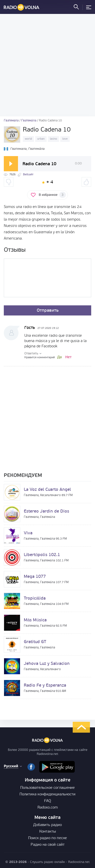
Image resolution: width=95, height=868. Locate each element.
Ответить (31, 354)
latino (53, 139)
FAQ (48, 801)
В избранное (52, 195)
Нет (68, 357)
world (28, 139)
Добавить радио (48, 825)
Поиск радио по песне (48, 838)
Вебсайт (28, 175)
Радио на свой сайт (48, 845)
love (65, 139)
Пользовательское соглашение (48, 788)
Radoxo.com (48, 808)
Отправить (48, 311)
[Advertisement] (48, 65)
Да (60, 357)
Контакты (48, 832)
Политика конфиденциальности (48, 795)
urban (41, 139)
